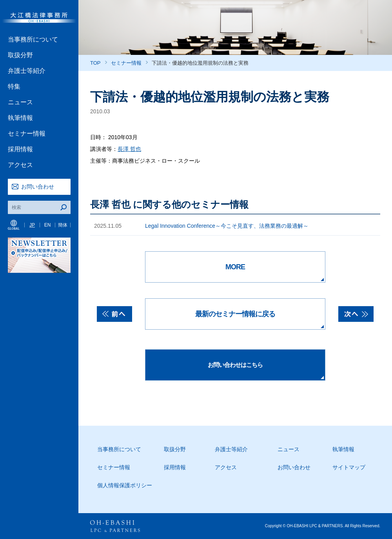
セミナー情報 (27, 133)
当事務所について (33, 39)
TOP (95, 63)
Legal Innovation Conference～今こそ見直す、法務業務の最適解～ (227, 226)
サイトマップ (349, 467)
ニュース (20, 102)
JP (32, 225)
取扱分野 (20, 55)
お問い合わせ (38, 187)
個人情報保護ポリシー (125, 485)
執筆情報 (20, 118)
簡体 (63, 225)
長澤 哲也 (129, 149)
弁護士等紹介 (27, 71)
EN (48, 225)
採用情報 (20, 149)
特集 (14, 86)
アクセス (20, 165)
